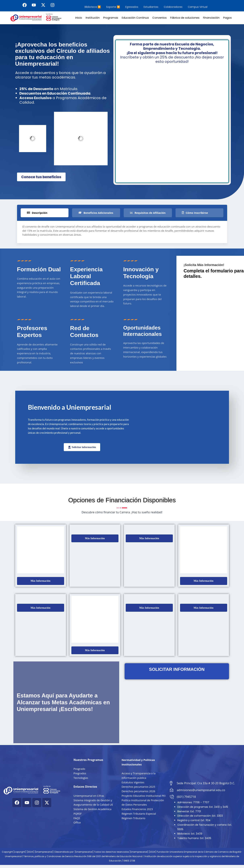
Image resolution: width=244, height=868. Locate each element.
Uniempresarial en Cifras (89, 797)
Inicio (79, 18)
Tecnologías (81, 779)
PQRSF (78, 815)
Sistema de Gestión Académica (93, 810)
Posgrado (80, 770)
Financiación (211, 18)
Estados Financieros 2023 (138, 815)
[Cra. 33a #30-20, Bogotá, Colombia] (203, 764)
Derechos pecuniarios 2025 (139, 788)
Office (77, 824)
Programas (111, 18)
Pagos (227, 18)
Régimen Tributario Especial (139, 819)
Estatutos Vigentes (133, 783)
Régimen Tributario (134, 824)
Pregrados (80, 774)
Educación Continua (135, 18)
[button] (41, 582)
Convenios (159, 18)
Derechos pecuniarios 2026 (139, 792)
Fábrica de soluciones (185, 18)
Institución (93, 18)
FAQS (77, 819)
